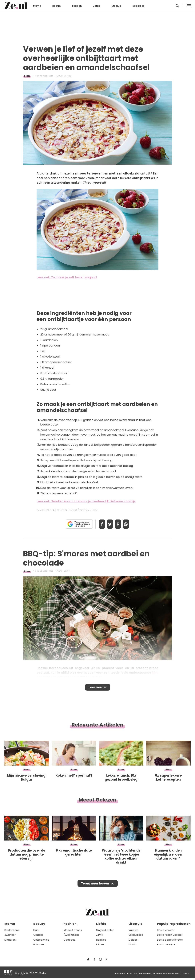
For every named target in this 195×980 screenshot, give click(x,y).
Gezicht (38, 935)
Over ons (132, 974)
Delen (98, 524)
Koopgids (139, 6)
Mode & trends (73, 930)
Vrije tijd (133, 930)
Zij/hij (99, 935)
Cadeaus (69, 940)
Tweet (109, 524)
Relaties (101, 940)
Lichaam (39, 945)
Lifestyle (116, 6)
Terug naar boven (95, 887)
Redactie (120, 974)
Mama (37, 6)
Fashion (77, 6)
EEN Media (40, 973)
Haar (36, 930)
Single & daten (105, 930)
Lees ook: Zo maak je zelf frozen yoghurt (67, 277)
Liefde (97, 6)
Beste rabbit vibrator (170, 935)
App (130, 524)
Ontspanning (41, 940)
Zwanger (10, 935)
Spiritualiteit (136, 935)
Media (132, 945)
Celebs (133, 940)
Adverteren (145, 974)
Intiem (100, 945)
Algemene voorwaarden (166, 974)
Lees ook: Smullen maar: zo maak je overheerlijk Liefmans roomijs (86, 501)
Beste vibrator (166, 930)
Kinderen (10, 940)
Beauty (57, 6)
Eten (27, 76)
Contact (185, 974)
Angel (67, 571)
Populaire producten (174, 924)
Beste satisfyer (166, 945)
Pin (119, 524)
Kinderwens (12, 930)
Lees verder (98, 688)
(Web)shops (72, 935)
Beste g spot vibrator (170, 940)
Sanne (67, 76)
